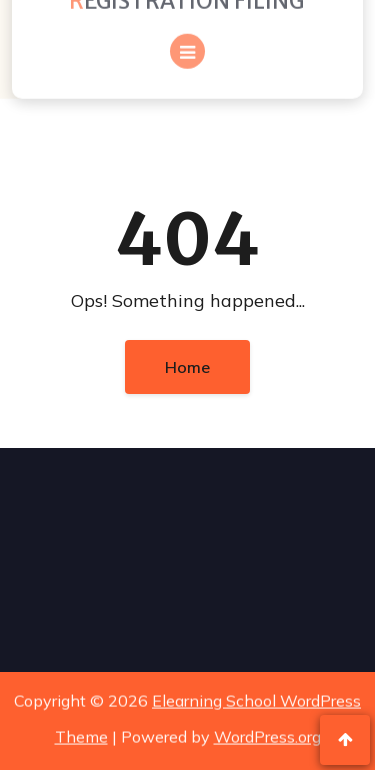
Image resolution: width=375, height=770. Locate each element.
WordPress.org (267, 735)
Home (187, 367)
